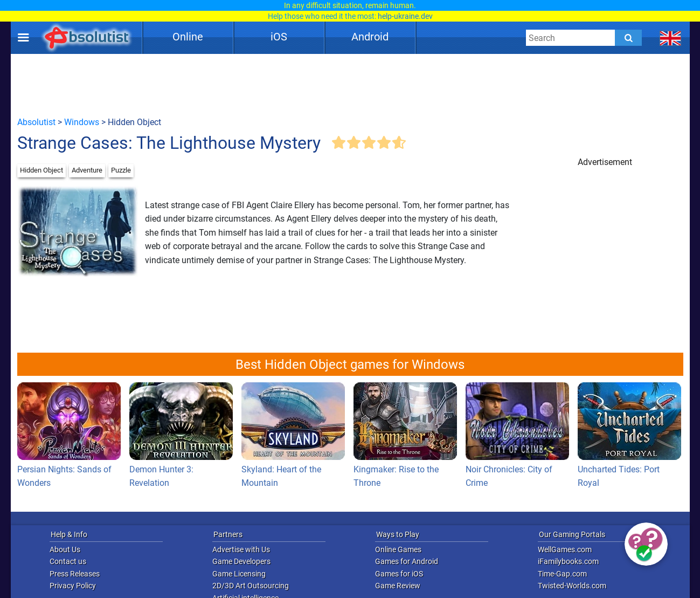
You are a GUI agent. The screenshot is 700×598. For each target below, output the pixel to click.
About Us (65, 549)
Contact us (68, 561)
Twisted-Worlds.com (572, 586)
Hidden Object (41, 170)
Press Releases (75, 574)
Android (370, 37)
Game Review (398, 586)
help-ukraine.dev (405, 16)
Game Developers (241, 561)
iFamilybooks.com (568, 561)
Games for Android (407, 561)
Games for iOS (399, 574)
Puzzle (121, 170)
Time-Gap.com (562, 574)
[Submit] (628, 38)
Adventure (87, 170)
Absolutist (36, 122)
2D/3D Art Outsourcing (251, 586)
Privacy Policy (73, 586)
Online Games (398, 549)
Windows (82, 122)
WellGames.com (565, 549)
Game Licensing (239, 574)
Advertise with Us (241, 549)
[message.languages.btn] (670, 38)
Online (188, 37)
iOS (279, 37)
